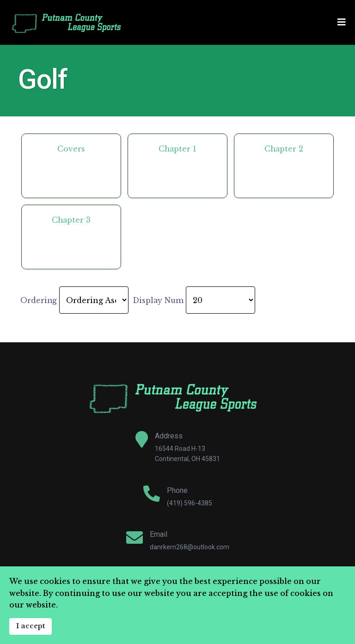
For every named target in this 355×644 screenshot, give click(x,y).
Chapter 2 (284, 149)
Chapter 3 (71, 220)
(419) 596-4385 (190, 503)
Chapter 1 (177, 149)
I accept (31, 626)
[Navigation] (342, 22)
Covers (71, 149)
